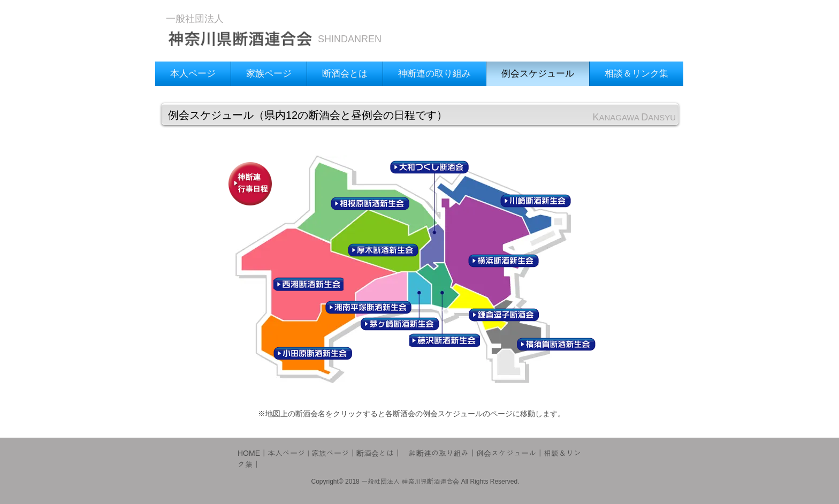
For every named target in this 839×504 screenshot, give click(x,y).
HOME (249, 453)
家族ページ (330, 453)
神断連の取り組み (439, 453)
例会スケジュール (506, 453)
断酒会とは (375, 453)
